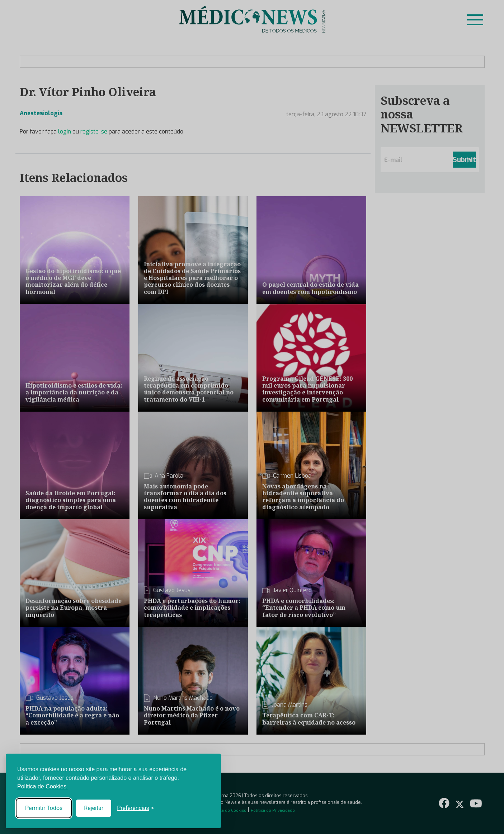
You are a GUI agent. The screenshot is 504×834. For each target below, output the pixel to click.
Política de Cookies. (43, 786)
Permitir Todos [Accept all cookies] (44, 808)
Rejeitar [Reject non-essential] (94, 808)
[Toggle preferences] (135, 808)
